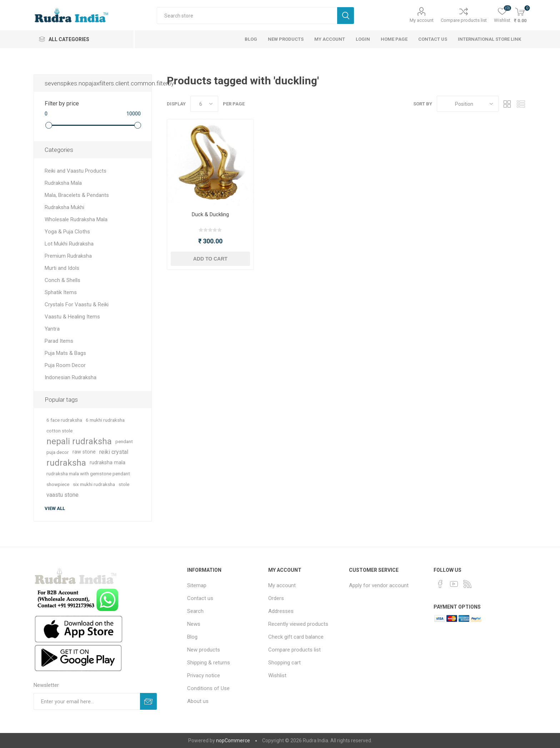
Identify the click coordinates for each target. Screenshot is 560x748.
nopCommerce (233, 740)
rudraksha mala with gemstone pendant (88, 474)
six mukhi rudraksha (94, 484)
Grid (507, 104)
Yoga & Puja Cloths (67, 232)
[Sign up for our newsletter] (87, 701)
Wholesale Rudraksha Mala (76, 219)
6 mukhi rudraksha (105, 420)
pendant (124, 441)
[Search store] (247, 16)
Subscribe (148, 701)
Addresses (281, 611)
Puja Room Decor (65, 365)
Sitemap (197, 585)
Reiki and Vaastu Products (76, 171)
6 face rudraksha (64, 420)
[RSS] (467, 584)
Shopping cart (284, 663)
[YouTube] (454, 584)
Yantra (52, 329)
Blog (192, 637)
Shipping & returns (209, 663)
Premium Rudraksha (68, 256)
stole (124, 484)
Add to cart (210, 259)
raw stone (84, 452)
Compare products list (464, 20)
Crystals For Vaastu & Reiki (77, 304)
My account (422, 20)
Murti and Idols (62, 268)
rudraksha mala (107, 463)
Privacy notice (204, 675)
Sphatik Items (61, 292)
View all (55, 508)
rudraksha (66, 463)
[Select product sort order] (468, 104)
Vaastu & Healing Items (72, 317)
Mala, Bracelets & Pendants (77, 195)
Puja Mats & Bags (65, 353)
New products (204, 650)
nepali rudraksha (79, 441)
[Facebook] (440, 584)
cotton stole (59, 431)
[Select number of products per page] (204, 104)
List (521, 104)
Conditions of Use (208, 688)
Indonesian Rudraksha (71, 377)
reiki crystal (114, 452)
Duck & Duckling (210, 214)
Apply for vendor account (379, 585)
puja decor (58, 452)
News (194, 624)
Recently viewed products (298, 624)
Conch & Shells (62, 280)
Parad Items (59, 341)
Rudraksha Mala (63, 183)
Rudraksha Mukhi (64, 207)
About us (198, 701)
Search (346, 16)
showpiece (58, 484)
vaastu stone (62, 495)
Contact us (200, 598)
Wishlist (277, 675)
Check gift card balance (296, 637)
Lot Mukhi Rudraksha (69, 244)
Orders (276, 598)
